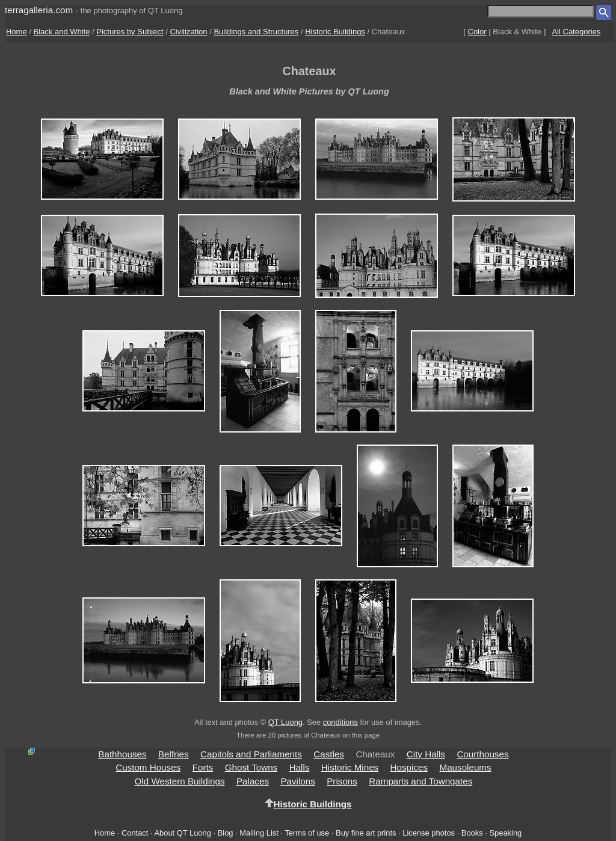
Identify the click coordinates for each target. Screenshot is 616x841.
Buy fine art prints (366, 833)
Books (472, 833)
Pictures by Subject (130, 32)
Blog (226, 833)
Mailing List (259, 833)
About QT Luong (182, 833)
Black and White (62, 32)
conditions (340, 722)
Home (17, 32)
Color (477, 32)
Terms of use (307, 833)
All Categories (576, 32)
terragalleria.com (39, 10)
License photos (429, 833)
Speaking (505, 833)
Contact (135, 833)
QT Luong (285, 722)
